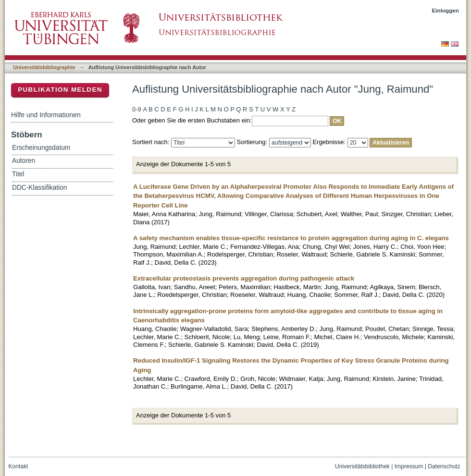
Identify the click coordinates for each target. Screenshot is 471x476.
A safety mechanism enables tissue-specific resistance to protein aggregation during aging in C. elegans (291, 238)
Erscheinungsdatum (41, 148)
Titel (18, 174)
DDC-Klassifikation (39, 188)
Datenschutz (444, 466)
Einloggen (446, 10)
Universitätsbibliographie (44, 67)
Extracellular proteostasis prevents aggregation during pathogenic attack (244, 278)
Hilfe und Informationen (46, 115)
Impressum (409, 466)
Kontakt (19, 466)
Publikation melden (60, 90)
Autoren (24, 161)
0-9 (137, 109)
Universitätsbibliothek (362, 466)
